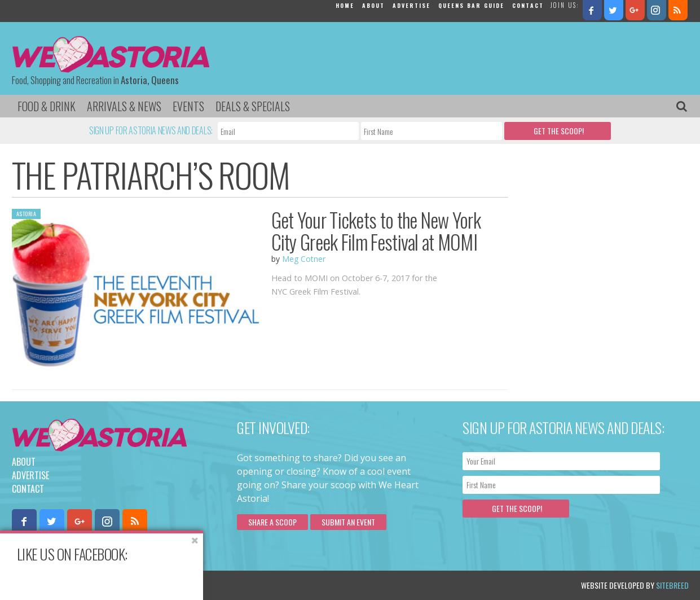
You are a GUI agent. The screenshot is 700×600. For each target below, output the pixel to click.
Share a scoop (272, 522)
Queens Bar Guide (471, 5)
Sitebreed (672, 585)
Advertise (411, 5)
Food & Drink (47, 106)
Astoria (27, 214)
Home (345, 5)
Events (188, 106)
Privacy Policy (126, 585)
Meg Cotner (304, 259)
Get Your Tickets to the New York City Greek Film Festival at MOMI (376, 231)
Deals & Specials (253, 106)
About (373, 5)
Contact (528, 5)
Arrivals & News (124, 106)
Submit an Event (348, 522)
